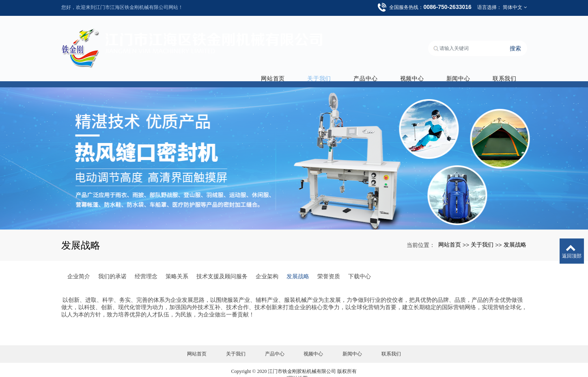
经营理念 (146, 266)
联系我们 (505, 68)
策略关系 (177, 266)
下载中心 (360, 266)
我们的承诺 (112, 266)
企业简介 (79, 266)
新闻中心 (460, 68)
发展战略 (515, 234)
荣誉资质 (329, 266)
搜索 (515, 41)
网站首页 (283, 68)
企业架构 (267, 266)
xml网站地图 (294, 368)
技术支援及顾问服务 (222, 266)
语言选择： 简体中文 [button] (502, 7)
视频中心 (416, 68)
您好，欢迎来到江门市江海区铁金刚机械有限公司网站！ (122, 7)
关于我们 (327, 68)
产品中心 (372, 68)
